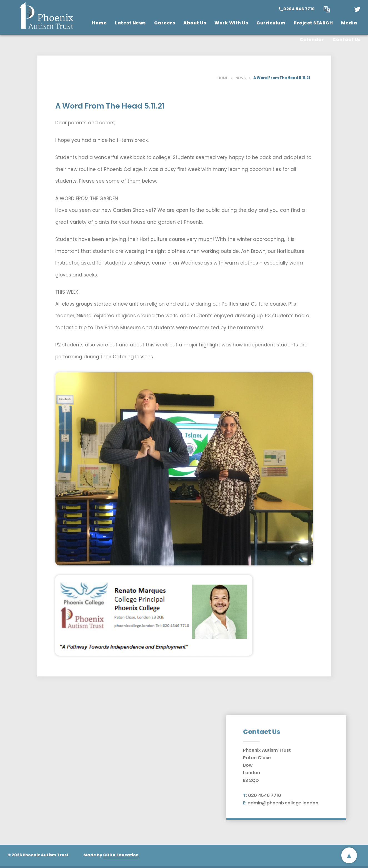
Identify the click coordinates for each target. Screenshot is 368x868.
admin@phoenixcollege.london (283, 803)
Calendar (312, 40)
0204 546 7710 (299, 9)
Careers (165, 23)
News (241, 78)
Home (99, 23)
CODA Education (121, 855)
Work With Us (231, 23)
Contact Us (347, 40)
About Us (195, 23)
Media (349, 23)
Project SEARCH (313, 23)
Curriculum (271, 23)
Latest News (130, 23)
